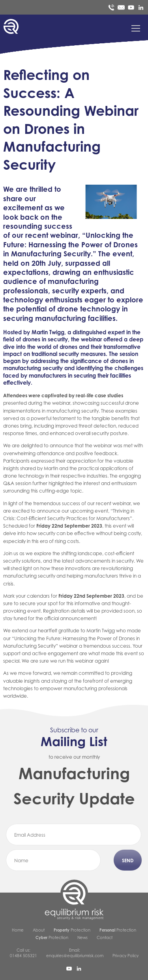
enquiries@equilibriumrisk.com (75, 956)
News (82, 937)
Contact (105, 937)
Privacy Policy (126, 956)
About (39, 930)
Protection (72, 930)
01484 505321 (23, 956)
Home (18, 930)
